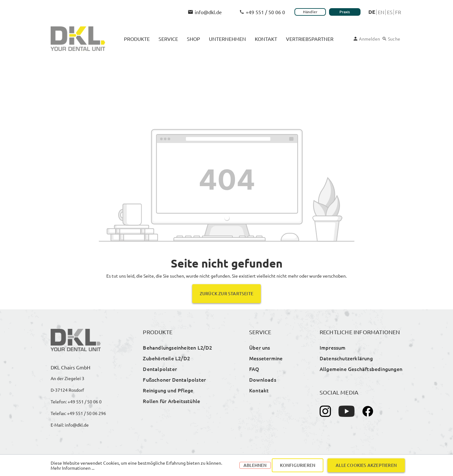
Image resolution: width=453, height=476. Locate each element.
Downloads (263, 379)
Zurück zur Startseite (226, 293)
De (372, 12)
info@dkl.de (205, 12)
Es (390, 12)
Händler (310, 12)
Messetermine (266, 358)
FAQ (254, 369)
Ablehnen (255, 465)
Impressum (333, 347)
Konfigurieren (298, 465)
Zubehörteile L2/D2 (166, 358)
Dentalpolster (160, 369)
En (381, 12)
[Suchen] (391, 39)
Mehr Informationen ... (73, 468)
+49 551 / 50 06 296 (87, 413)
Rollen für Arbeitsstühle (171, 401)
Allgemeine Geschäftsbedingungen (361, 369)
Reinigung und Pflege (168, 390)
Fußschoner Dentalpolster (174, 379)
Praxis (345, 12)
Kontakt (259, 390)
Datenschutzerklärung (346, 358)
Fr (398, 12)
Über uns (260, 347)
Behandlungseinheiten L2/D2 (177, 347)
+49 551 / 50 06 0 (262, 12)
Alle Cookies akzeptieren (366, 465)
